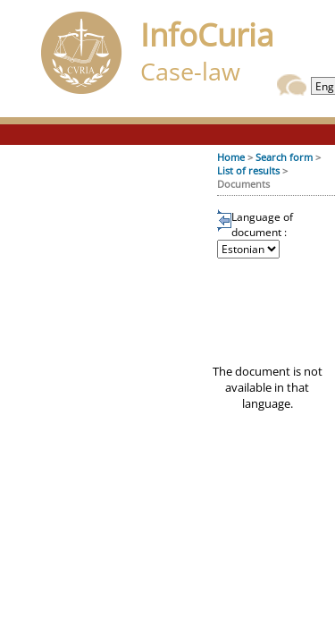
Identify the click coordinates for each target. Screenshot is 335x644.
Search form (284, 157)
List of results (248, 170)
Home (231, 157)
